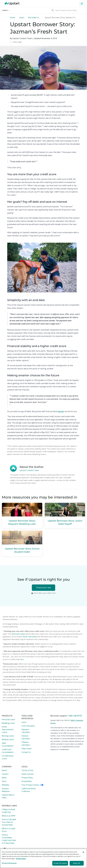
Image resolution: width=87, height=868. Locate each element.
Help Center (27, 749)
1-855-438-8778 (75, 716)
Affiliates (5, 785)
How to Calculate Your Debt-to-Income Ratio (9, 822)
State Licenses (28, 774)
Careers (5, 774)
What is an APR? (9, 816)
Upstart (61, 411)
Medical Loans (8, 739)
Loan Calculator (28, 726)
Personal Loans (8, 719)
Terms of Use (27, 770)
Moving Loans (8, 736)
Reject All (77, 863)
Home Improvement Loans (8, 729)
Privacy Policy (27, 778)
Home (13, 17)
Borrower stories (36, 17)
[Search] (68, 10)
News (4, 778)
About (4, 770)
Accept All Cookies (60, 863)
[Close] (83, 852)
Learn (6, 10)
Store (4, 781)
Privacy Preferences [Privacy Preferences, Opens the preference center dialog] (9, 863)
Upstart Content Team (29, 470)
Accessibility (27, 781)
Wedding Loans (8, 723)
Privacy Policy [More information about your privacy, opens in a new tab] (21, 859)
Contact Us (26, 752)
